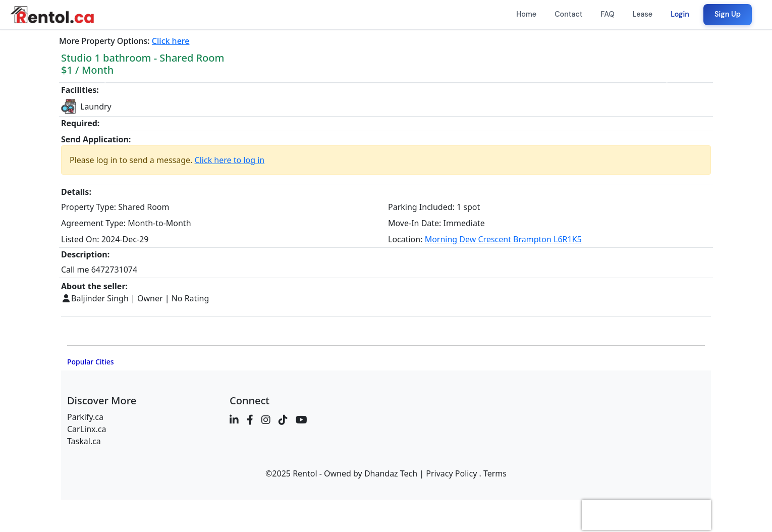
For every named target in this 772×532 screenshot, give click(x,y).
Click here (171, 41)
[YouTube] (301, 420)
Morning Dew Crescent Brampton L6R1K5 (503, 239)
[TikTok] (283, 420)
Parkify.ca (85, 417)
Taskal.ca (84, 441)
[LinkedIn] (234, 420)
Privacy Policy (451, 473)
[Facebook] (250, 420)
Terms (495, 473)
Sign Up (728, 14)
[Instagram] (266, 420)
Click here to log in (230, 160)
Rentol (305, 473)
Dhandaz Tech (391, 473)
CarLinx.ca (87, 429)
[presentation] (646, 515)
